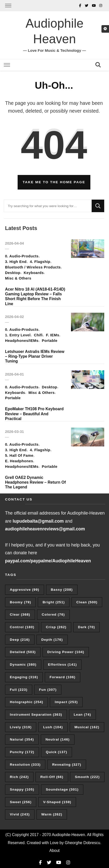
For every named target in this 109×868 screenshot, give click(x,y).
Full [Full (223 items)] (19, 690)
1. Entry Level (18, 335)
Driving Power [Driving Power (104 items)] (66, 652)
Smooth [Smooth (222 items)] (87, 777)
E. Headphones (19, 461)
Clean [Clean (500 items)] (87, 602)
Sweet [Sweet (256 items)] (21, 802)
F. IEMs (53, 335)
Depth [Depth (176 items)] (52, 640)
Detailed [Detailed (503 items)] (23, 652)
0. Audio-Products (22, 256)
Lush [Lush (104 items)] (53, 727)
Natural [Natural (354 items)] (22, 739)
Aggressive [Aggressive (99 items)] (25, 590)
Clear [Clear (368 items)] (20, 614)
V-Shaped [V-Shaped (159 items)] (57, 802)
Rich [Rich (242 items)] (19, 777)
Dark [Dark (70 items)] (87, 627)
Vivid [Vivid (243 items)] (20, 814)
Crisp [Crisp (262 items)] (56, 627)
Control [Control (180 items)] (22, 627)
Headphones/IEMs (22, 341)
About (54, 851)
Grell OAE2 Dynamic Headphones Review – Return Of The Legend (35, 482)
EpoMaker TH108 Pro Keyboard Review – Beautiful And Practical (34, 414)
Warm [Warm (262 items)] (52, 814)
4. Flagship (40, 262)
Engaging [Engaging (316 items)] (24, 677)
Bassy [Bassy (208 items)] (62, 590)
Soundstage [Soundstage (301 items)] (62, 789)
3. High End (16, 262)
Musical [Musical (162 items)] (87, 727)
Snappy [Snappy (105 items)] (22, 789)
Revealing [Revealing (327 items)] (67, 765)
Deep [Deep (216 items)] (20, 640)
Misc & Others (18, 278)
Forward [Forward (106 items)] (63, 677)
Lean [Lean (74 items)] (82, 715)
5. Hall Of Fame (19, 455)
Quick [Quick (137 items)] (57, 752)
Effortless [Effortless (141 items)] (63, 665)
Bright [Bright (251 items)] (54, 602)
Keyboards (34, 273)
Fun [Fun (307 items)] (48, 690)
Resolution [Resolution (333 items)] (25, 765)
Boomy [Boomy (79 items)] (20, 602)
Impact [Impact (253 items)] (66, 702)
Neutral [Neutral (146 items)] (58, 739)
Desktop (13, 273)
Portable (50, 341)
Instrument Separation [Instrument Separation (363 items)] (36, 715)
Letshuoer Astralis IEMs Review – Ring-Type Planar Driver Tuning (35, 356)
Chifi (38, 335)
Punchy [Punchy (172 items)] (22, 752)
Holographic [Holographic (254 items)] (26, 702)
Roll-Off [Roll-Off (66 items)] (52, 777)
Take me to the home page (54, 182)
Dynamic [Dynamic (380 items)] (23, 665)
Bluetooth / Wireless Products (33, 267)
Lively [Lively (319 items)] (21, 727)
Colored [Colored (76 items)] (53, 614)
